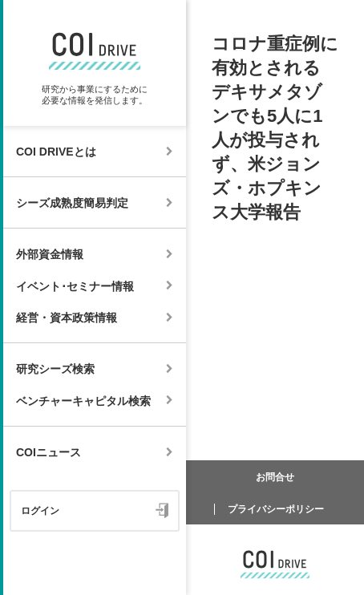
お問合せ (275, 477)
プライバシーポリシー (276, 509)
